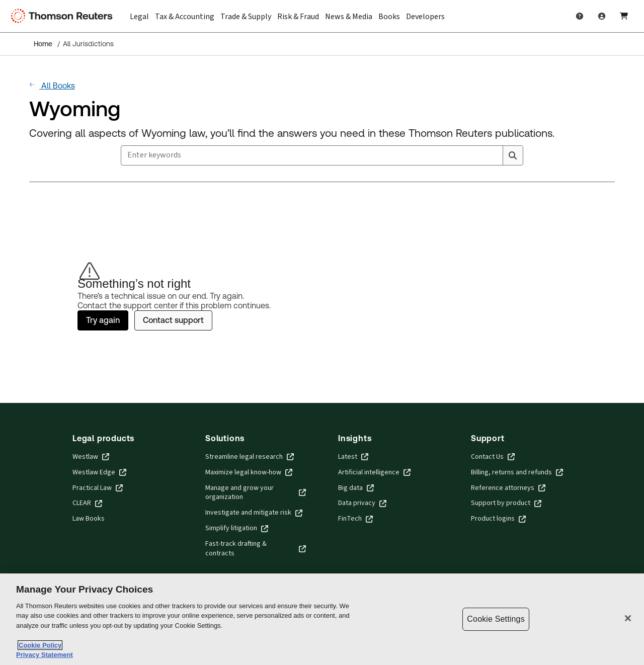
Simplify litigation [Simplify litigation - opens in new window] (237, 528)
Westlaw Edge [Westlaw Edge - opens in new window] (99, 473)
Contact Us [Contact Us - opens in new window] (493, 457)
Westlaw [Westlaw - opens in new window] (91, 457)
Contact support (173, 320)
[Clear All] (493, 155)
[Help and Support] (580, 16)
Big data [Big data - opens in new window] (356, 488)
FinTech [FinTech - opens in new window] (355, 519)
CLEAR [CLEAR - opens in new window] (87, 503)
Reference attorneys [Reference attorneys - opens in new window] (508, 488)
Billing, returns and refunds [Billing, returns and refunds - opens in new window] (517, 473)
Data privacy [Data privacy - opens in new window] (362, 503)
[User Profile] (602, 16)
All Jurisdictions (88, 44)
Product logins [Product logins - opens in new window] (498, 519)
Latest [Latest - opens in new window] (353, 457)
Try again (103, 320)
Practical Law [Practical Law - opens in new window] (98, 488)
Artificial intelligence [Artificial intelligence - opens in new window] (374, 473)
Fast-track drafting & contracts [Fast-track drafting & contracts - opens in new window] (256, 549)
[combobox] (322, 155)
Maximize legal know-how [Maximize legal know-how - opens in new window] (249, 473)
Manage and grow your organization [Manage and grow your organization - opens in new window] (256, 493)
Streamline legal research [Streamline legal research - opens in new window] (250, 457)
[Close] (628, 618)
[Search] (513, 155)
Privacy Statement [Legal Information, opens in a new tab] (45, 655)
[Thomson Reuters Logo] (64, 16)
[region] (322, 619)
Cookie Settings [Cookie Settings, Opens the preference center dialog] (496, 619)
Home (43, 44)
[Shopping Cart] (624, 16)
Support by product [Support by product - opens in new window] (506, 503)
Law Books (89, 519)
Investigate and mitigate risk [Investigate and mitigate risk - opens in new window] (254, 513)
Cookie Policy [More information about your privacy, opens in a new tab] (40, 645)
